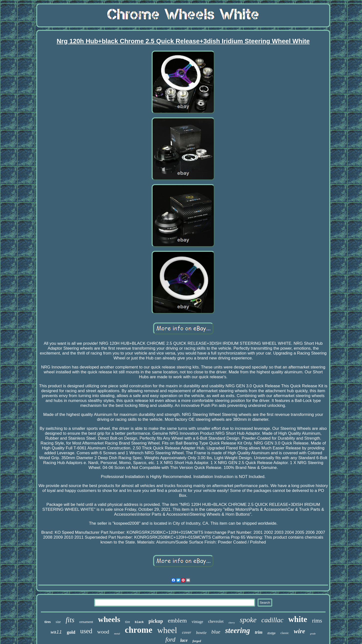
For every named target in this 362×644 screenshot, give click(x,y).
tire (127, 622)
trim (259, 632)
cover (187, 632)
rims (317, 621)
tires (47, 622)
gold (71, 632)
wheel (167, 630)
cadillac (272, 620)
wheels (109, 619)
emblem (177, 621)
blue (216, 632)
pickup (156, 621)
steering (238, 630)
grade (313, 634)
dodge (271, 633)
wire (299, 631)
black (139, 622)
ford (170, 639)
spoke (248, 620)
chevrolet (216, 621)
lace (184, 640)
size (58, 622)
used (86, 631)
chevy (232, 622)
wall (56, 632)
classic (285, 633)
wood (103, 632)
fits (70, 620)
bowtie (201, 633)
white (298, 619)
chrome (139, 630)
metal (117, 633)
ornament (86, 622)
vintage (198, 622)
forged (197, 641)
